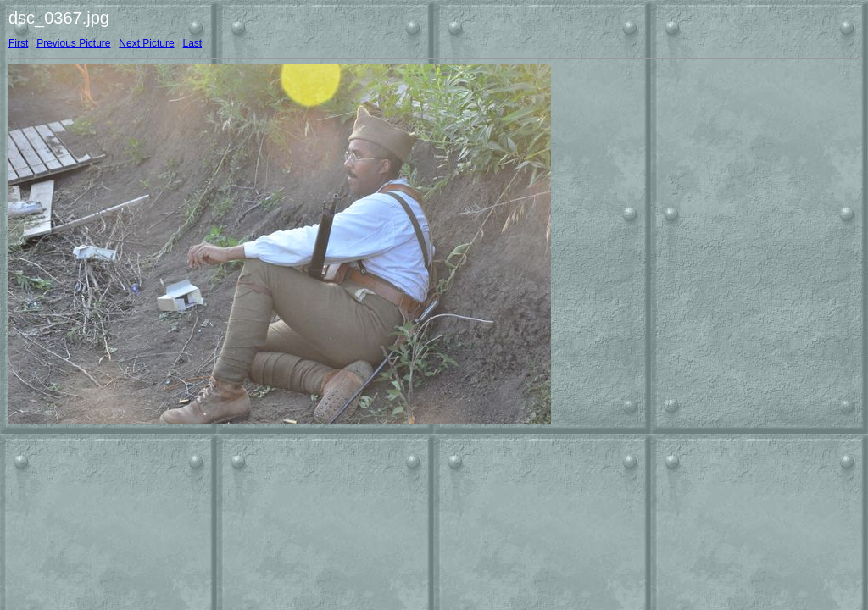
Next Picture (146, 43)
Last (192, 43)
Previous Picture (73, 43)
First (18, 43)
